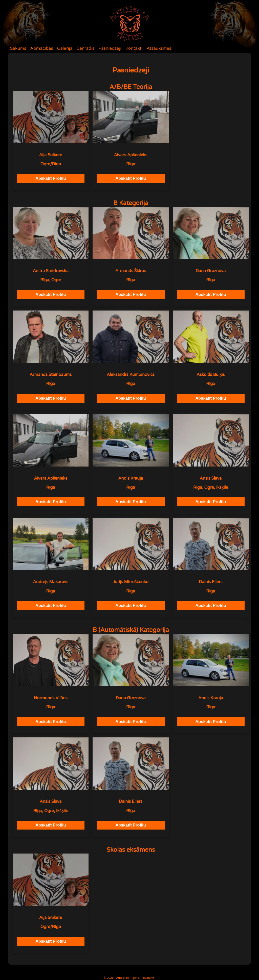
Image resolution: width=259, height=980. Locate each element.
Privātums (148, 978)
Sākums (18, 48)
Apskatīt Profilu (51, 178)
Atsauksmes (159, 48)
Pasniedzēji (110, 48)
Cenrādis (86, 48)
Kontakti (134, 48)
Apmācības (41, 48)
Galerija (65, 48)
